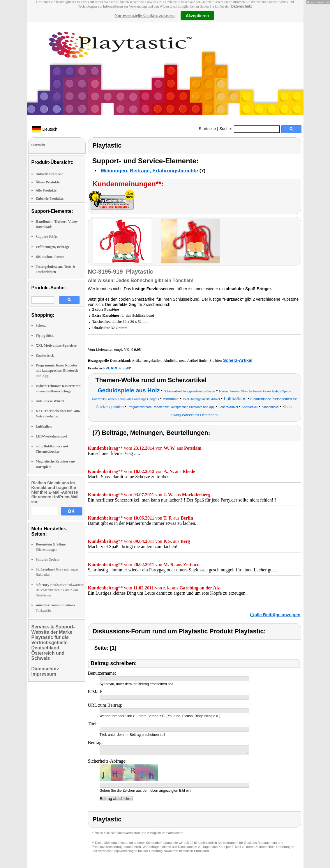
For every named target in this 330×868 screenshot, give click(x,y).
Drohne (47, 559)
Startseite (207, 129)
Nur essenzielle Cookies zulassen (145, 15)
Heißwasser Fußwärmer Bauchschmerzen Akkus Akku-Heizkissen (60, 590)
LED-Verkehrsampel (51, 436)
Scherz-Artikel (238, 360)
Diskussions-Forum (50, 257)
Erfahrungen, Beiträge (53, 247)
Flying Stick (45, 336)
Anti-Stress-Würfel (50, 401)
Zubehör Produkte (50, 199)
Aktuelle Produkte (50, 174)
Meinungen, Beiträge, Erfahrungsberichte (150, 171)
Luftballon (44, 426)
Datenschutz (242, 6)
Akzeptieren (197, 15)
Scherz (41, 325)
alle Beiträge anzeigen (278, 615)
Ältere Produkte (48, 182)
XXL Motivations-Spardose (56, 346)
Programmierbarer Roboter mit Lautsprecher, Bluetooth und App (57, 371)
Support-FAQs (47, 237)
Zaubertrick (45, 355)
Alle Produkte (46, 190)
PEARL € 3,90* (118, 368)
